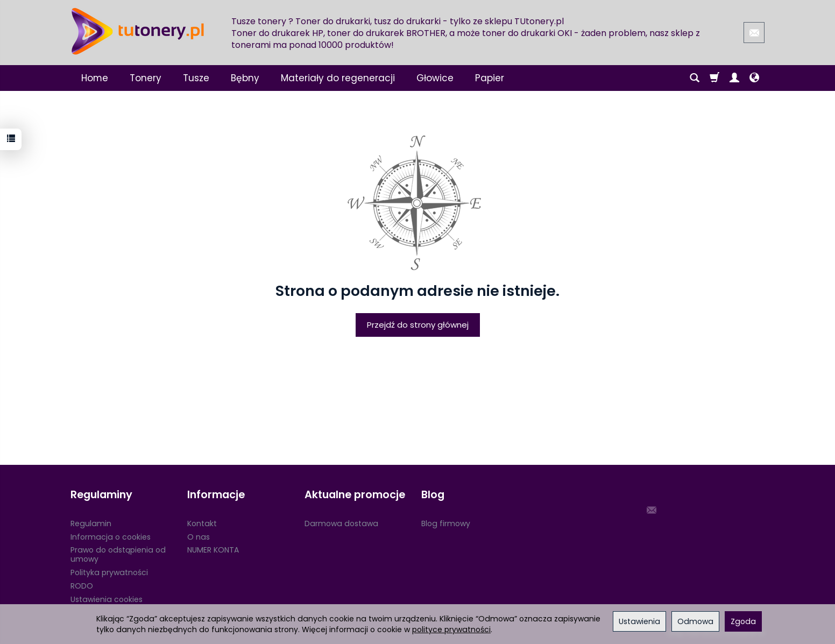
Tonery (146, 78)
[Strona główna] (138, 31)
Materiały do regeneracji (338, 78)
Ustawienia (639, 621)
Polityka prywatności (109, 572)
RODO (82, 586)
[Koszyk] (714, 78)
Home (95, 78)
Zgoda (743, 621)
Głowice (435, 78)
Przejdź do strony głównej (418, 325)
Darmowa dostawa (341, 523)
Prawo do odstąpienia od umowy (118, 554)
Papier (490, 78)
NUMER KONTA (213, 550)
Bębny (245, 78)
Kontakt (202, 523)
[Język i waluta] (754, 78)
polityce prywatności (451, 629)
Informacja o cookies (111, 537)
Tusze (196, 78)
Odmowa (695, 621)
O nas (199, 537)
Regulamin (91, 523)
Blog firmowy (446, 523)
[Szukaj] (695, 78)
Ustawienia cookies (107, 599)
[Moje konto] (734, 78)
